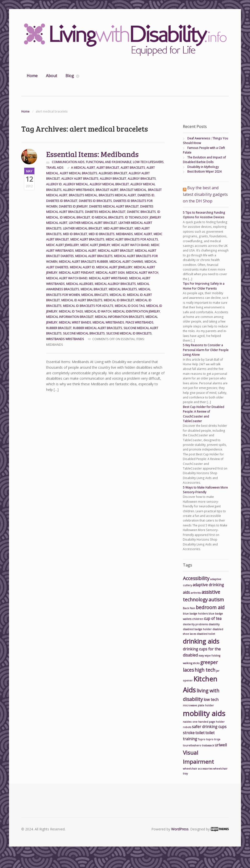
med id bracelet (75, 234)
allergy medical (76, 184)
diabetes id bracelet (62, 201)
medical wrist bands (75, 322)
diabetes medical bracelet (105, 212)
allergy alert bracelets (80, 179)
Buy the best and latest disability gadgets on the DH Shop (205, 194)
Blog (70, 76)
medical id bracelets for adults (88, 306)
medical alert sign (110, 273)
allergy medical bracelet (109, 184)
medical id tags (71, 311)
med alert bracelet (118, 228)
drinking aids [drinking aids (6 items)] (201, 641)
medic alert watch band (130, 245)
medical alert (86, 251)
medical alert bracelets (94, 256)
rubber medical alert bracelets (98, 328)
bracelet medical (133, 190)
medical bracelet (94, 289)
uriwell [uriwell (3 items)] (221, 745)
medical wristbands (108, 322)
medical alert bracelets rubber (83, 262)
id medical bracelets (108, 217)
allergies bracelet (113, 173)
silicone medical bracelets (84, 333)
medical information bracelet (70, 317)
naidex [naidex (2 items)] (187, 722)
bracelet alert (107, 190)
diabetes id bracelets (95, 201)
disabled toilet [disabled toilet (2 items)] (206, 634)
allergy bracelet (113, 179)
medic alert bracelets (87, 239)
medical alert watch (142, 273)
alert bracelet (108, 168)
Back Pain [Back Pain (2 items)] (189, 608)
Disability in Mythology (203, 167)
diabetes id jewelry (73, 206)
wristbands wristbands (65, 339)
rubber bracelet (59, 328)
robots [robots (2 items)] (187, 727)
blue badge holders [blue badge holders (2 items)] (195, 614)
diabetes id (146, 195)
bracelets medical (83, 195)
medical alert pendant (77, 273)
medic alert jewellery (62, 245)
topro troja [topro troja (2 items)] (213, 739)
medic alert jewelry (95, 245)
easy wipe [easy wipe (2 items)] (205, 656)
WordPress (180, 829)
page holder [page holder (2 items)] (217, 722)
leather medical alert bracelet (93, 223)
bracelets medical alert (117, 195)
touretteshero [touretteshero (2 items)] (192, 745)
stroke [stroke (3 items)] (189, 733)
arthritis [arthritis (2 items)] (196, 593)
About (52, 76)
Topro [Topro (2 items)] (202, 739)
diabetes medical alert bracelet (114, 206)
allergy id (54, 184)
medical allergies (80, 284)
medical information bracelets (120, 317)
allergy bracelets (142, 179)
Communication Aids (68, 162)
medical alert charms (126, 262)
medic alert (143, 234)
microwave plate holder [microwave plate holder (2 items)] (198, 705)
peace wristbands (139, 322)
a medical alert (83, 168)
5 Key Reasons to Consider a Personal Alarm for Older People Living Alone (206, 350)
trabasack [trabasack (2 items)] (208, 745)
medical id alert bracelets (82, 300)
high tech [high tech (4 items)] (205, 670)
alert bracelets (133, 168)
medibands (124, 234)
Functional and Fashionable (109, 162)
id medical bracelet (75, 217)
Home (32, 76)
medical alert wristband (108, 278)
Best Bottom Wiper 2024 (204, 172)
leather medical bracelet (83, 228)
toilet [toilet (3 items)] (200, 733)
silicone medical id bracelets (129, 333)
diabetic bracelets (141, 212)
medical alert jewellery (114, 267)
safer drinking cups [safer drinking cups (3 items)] (209, 727)
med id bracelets (102, 234)
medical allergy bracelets (115, 284)
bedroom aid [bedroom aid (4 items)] (210, 607)
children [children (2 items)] (198, 619)
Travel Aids (55, 168)
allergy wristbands (79, 190)
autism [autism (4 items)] (216, 600)
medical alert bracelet (116, 251)
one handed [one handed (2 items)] (200, 722)
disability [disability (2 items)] (214, 624)
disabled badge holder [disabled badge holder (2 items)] (197, 629)
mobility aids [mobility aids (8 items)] (204, 713)
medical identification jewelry (136, 311)
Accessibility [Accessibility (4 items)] (196, 578)
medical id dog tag (130, 306)
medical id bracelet (119, 300)
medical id (118, 295)
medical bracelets (123, 289)
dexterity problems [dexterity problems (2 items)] (195, 624)
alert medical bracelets (78, 173)
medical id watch (98, 311)
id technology (137, 217)
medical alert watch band (67, 278)
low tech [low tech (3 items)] (211, 700)
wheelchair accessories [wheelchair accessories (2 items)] (198, 769)
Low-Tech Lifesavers (148, 162)
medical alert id (82, 267)
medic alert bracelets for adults (132, 239)
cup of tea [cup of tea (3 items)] (213, 619)
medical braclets (95, 295)
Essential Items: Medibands (92, 154)
